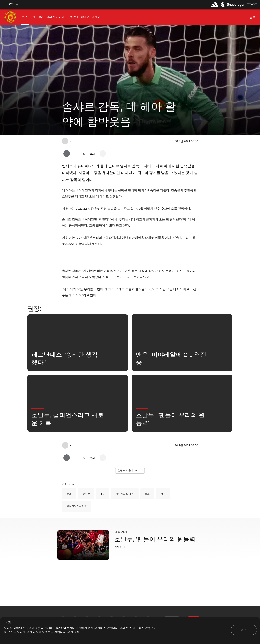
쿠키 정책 (73, 632)
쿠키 (8, 623)
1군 (103, 494)
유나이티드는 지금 (77, 506)
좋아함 (86, 494)
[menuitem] (25, 17)
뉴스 (69, 494)
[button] (11, 5)
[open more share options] (103, 154)
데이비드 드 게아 (125, 494)
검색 (163, 494)
